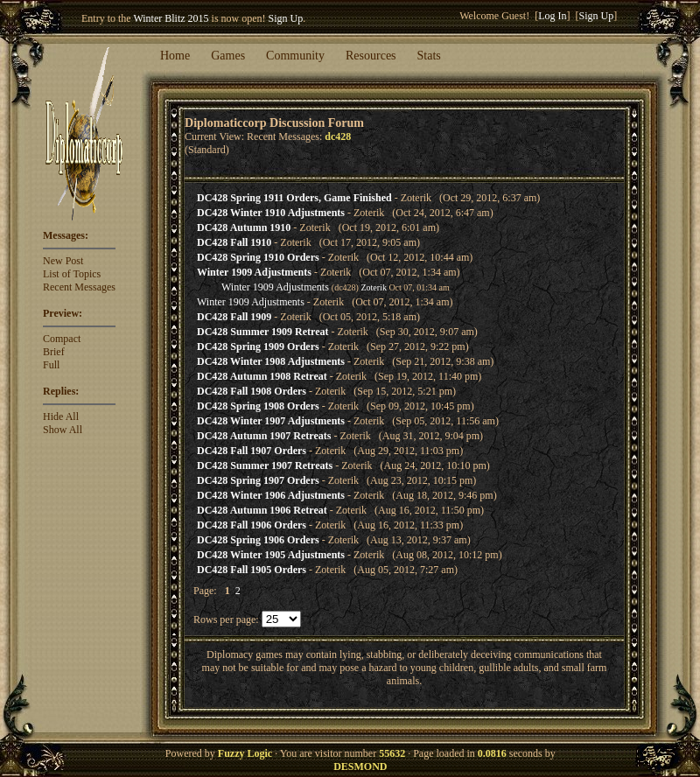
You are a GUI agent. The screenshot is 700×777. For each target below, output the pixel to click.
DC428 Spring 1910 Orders (258, 257)
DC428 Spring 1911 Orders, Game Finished (294, 198)
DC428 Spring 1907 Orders (258, 480)
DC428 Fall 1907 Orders (252, 451)
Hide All (61, 416)
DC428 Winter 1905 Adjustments (271, 555)
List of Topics (72, 274)
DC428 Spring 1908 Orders (258, 406)
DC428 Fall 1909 (234, 317)
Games (228, 56)
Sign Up (286, 18)
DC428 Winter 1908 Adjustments (271, 361)
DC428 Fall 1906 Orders (252, 525)
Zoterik (373, 287)
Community (295, 56)
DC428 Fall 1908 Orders (252, 391)
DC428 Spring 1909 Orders (258, 346)
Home (175, 56)
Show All (63, 430)
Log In (552, 16)
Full (51, 365)
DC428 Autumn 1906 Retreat (262, 510)
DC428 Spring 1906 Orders (258, 540)
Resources (371, 56)
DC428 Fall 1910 (234, 242)
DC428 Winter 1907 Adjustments (271, 421)
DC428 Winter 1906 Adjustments (271, 495)
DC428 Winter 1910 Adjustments (271, 213)
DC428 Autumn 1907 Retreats (264, 436)
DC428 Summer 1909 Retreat (263, 332)
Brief (54, 352)
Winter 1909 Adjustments (254, 272)
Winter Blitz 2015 (171, 18)
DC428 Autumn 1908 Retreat (262, 376)
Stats (429, 56)
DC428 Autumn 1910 (244, 227)
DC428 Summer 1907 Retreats (265, 465)
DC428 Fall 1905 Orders (252, 570)
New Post (63, 261)
